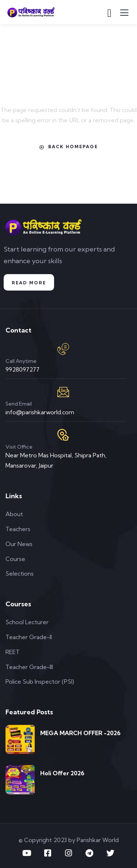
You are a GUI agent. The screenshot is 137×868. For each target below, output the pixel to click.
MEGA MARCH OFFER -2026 (80, 733)
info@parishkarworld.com (40, 412)
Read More (29, 283)
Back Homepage (69, 147)
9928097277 (22, 369)
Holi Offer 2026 (62, 773)
